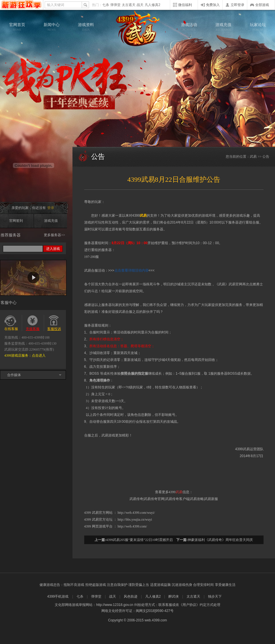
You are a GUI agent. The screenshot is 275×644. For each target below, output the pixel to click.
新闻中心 (52, 27)
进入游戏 (53, 249)
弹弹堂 (115, 5)
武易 (137, 29)
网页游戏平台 (102, 526)
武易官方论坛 (102, 519)
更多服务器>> (54, 235)
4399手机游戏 (58, 596)
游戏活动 (189, 27)
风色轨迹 (131, 596)
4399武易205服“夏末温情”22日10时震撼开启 (139, 540)
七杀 (106, 5)
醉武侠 (174, 596)
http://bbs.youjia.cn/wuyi (135, 519)
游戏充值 (223, 27)
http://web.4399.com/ (132, 526)
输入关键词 (56, 5)
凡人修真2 (153, 5)
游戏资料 (86, 27)
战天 (140, 5)
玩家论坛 (258, 27)
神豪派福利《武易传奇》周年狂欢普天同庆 (220, 540)
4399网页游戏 (21, 5)
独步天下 (215, 596)
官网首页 (17, 27)
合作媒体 (14, 375)
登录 (51, 208)
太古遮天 (129, 5)
